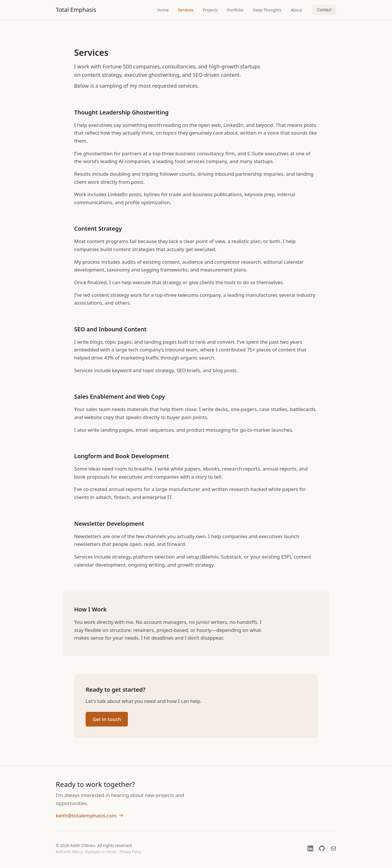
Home (163, 10)
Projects (210, 10)
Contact (324, 10)
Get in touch (107, 719)
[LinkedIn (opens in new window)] (310, 848)
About (297, 10)
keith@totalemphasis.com (90, 816)
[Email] (333, 848)
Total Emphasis (76, 10)
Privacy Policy (130, 852)
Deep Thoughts (267, 10)
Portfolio (235, 10)
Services (186, 10)
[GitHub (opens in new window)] (322, 848)
